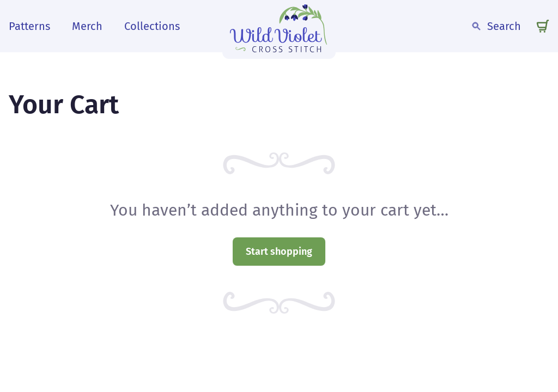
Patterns (29, 26)
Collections (152, 26)
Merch (87, 26)
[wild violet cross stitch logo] (279, 26)
